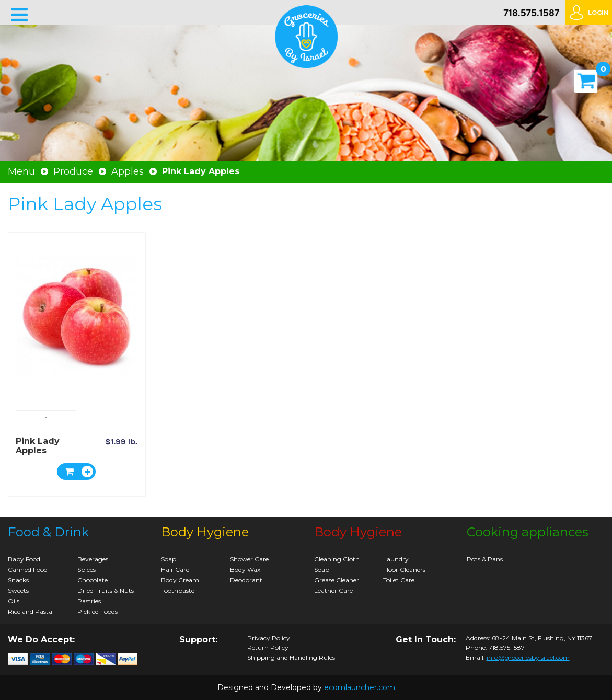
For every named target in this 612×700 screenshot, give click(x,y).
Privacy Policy (269, 638)
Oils (14, 601)
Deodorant (246, 580)
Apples (128, 171)
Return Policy (268, 648)
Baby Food (24, 559)
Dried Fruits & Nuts (106, 590)
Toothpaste (178, 590)
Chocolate (93, 580)
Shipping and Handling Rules (291, 658)
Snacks (18, 580)
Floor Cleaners (404, 570)
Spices (86, 570)
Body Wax (245, 570)
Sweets (18, 590)
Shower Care (249, 559)
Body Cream (180, 580)
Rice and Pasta (30, 611)
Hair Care (175, 570)
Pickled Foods (97, 611)
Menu (21, 171)
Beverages (93, 559)
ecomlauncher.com (360, 687)
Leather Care (333, 590)
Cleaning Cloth (337, 559)
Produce (73, 171)
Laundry (396, 559)
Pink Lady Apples (38, 446)
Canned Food (28, 570)
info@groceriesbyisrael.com (528, 657)
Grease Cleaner (337, 580)
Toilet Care (399, 580)
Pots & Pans (485, 559)
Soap (169, 559)
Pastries (89, 601)
